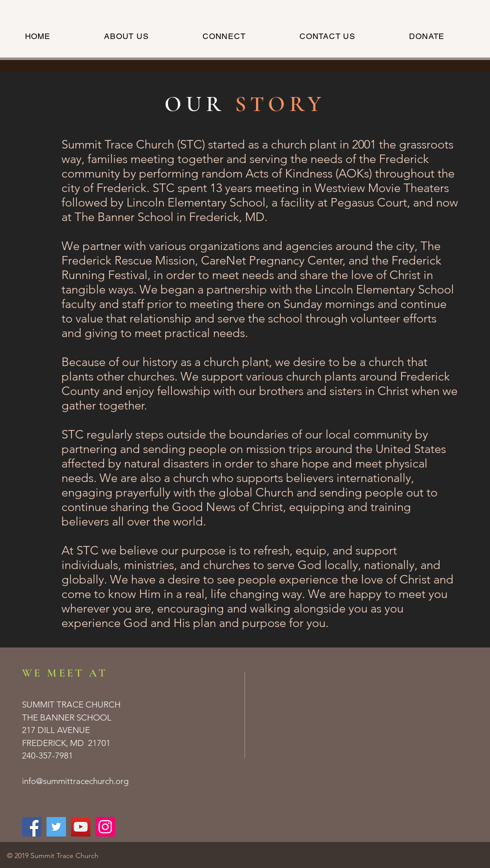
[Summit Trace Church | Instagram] (105, 827)
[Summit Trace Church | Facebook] (32, 827)
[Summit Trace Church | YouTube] (81, 827)
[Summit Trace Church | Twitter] (56, 827)
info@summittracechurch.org (75, 781)
